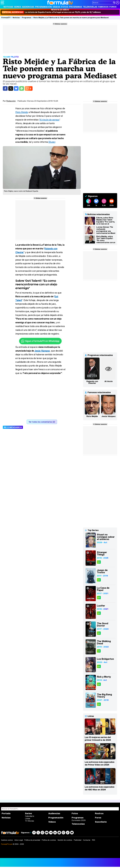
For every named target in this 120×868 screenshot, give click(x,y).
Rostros (99, 813)
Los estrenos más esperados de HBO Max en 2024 (100, 788)
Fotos (65, 7)
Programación (43, 7)
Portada (6, 813)
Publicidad (78, 840)
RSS (94, 840)
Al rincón (109, 381)
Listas (28, 818)
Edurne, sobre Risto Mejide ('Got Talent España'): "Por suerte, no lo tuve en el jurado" (106, 221)
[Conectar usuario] (118, 3)
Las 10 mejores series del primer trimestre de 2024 (98, 739)
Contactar (87, 840)
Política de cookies (49, 840)
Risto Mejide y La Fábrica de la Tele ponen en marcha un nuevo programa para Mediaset (71, 17)
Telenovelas (90, 7)
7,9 (99, 651)
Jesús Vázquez (42, 351)
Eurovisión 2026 (79, 820)
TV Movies (30, 821)
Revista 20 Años (60, 10)
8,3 (99, 562)
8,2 (99, 580)
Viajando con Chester (92, 382)
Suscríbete (101, 822)
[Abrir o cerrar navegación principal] (2, 2)
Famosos (103, 7)
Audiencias (28, 7)
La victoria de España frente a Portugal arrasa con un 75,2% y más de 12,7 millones (51, 12)
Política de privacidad (32, 840)
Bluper (52, 142)
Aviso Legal (19, 840)
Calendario (30, 816)
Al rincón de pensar (49, 120)
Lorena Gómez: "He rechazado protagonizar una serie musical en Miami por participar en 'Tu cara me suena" (106, 230)
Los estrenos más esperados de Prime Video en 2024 (100, 763)
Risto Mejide (22, 112)
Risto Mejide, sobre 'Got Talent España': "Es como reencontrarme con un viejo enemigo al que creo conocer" (106, 239)
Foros (113, 7)
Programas (76, 7)
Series (18, 7)
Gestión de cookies (65, 840)
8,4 (99, 613)
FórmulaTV (6, 17)
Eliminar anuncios (61, 24)
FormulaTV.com (7, 844)
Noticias (8, 7)
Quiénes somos (7, 840)
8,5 (99, 598)
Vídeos (56, 7)
